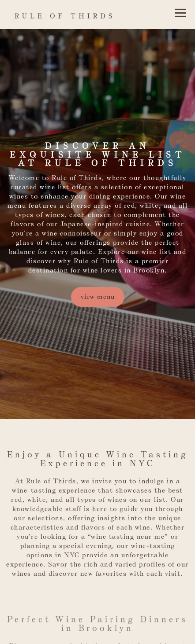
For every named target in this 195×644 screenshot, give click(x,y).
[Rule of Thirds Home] (75, 15)
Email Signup (98, 633)
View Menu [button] (98, 289)
